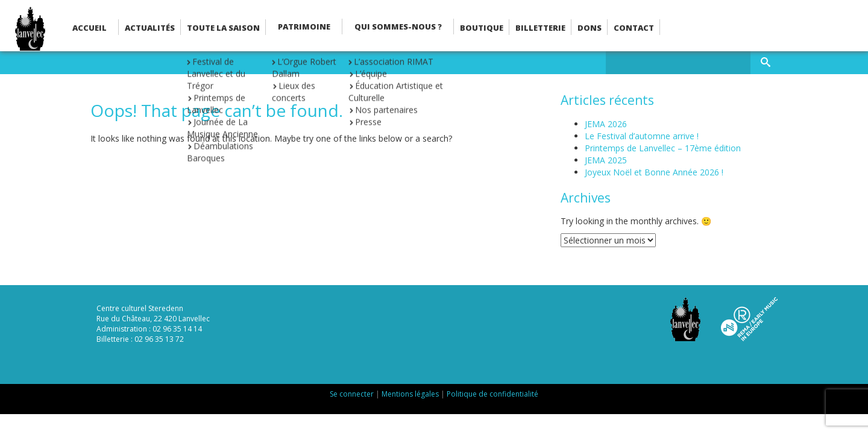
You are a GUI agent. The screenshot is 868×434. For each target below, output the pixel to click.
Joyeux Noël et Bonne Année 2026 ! (654, 172)
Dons (590, 28)
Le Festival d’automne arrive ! (642, 136)
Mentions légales (410, 394)
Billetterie (540, 28)
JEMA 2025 (606, 160)
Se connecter (352, 394)
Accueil (90, 28)
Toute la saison (223, 28)
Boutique (482, 28)
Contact (634, 28)
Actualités (150, 28)
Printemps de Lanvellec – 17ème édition (663, 148)
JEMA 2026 (606, 124)
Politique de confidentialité (492, 394)
